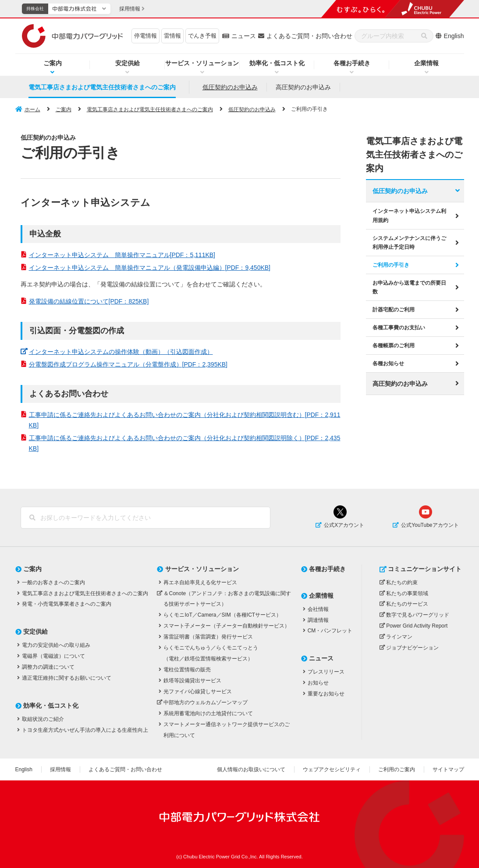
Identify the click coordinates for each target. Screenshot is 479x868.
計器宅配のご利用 (394, 308)
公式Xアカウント (344, 525)
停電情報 (145, 36)
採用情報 (60, 769)
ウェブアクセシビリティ (332, 769)
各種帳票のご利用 (394, 344)
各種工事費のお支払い (399, 326)
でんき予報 (202, 36)
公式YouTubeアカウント (430, 525)
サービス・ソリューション (202, 63)
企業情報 (426, 63)
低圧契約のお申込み (230, 87)
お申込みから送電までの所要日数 (409, 286)
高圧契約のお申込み (303, 87)
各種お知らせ (388, 362)
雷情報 (172, 36)
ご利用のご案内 (397, 769)
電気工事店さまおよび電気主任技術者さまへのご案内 (102, 87)
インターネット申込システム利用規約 (409, 215)
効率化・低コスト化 (277, 63)
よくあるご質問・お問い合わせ (309, 36)
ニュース (244, 36)
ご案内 (53, 63)
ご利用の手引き (391, 264)
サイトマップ (448, 769)
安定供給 (128, 63)
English (454, 36)
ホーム (32, 109)
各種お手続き (352, 63)
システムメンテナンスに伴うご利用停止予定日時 (409, 241)
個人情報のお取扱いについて (251, 769)
